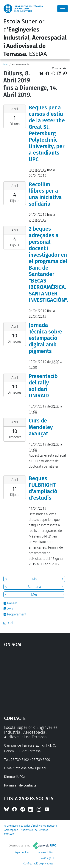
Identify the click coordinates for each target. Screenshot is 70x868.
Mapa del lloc (21, 852)
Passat (12, 603)
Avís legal (47, 858)
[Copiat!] (65, 74)
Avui (10, 609)
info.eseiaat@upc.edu (31, 768)
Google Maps (35, 680)
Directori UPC (14, 777)
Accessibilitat (46, 852)
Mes (34, 594)
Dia (34, 579)
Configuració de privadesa (38, 864)
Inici (6, 64)
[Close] (63, 9)
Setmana (34, 587)
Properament (17, 614)
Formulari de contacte (20, 785)
